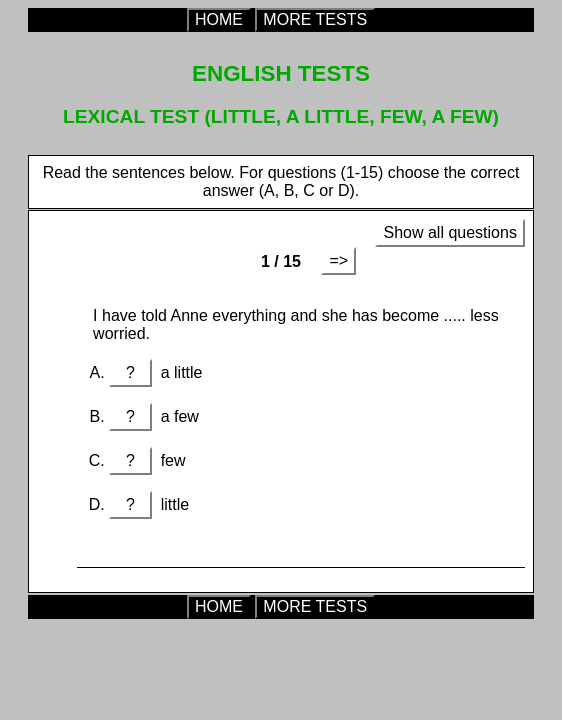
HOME (219, 19)
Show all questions (449, 232)
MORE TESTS (315, 19)
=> (338, 260)
